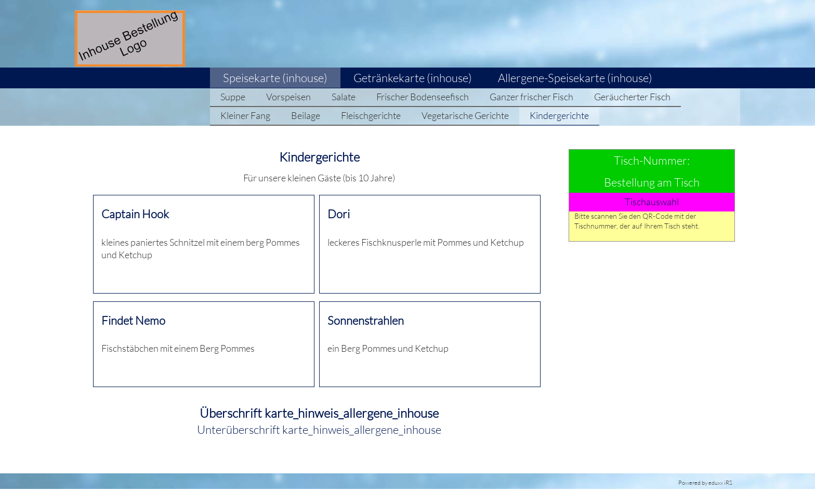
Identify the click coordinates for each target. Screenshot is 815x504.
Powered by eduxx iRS (705, 483)
